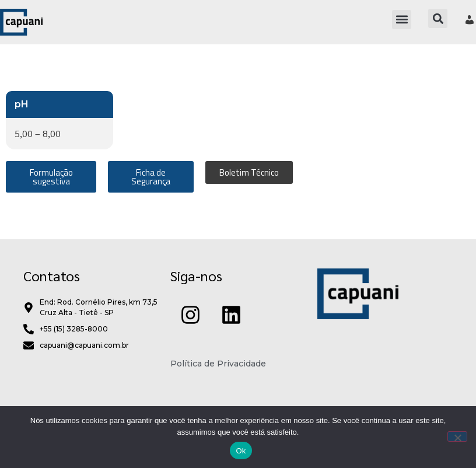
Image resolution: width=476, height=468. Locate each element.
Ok (241, 451)
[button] (402, 20)
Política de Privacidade (218, 389)
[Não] (457, 436)
